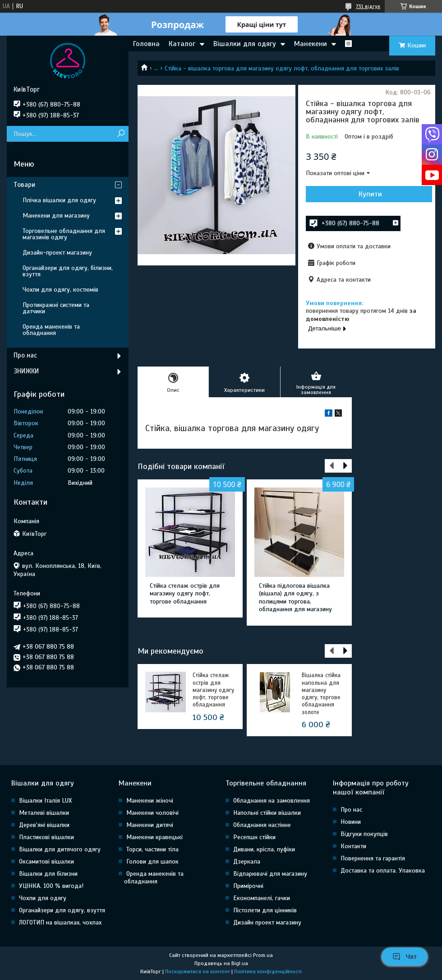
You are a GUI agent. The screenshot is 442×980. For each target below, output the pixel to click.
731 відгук (368, 6)
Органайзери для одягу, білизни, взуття (68, 271)
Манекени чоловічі (152, 813)
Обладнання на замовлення (272, 801)
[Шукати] (121, 134)
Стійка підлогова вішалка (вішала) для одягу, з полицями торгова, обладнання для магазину (295, 598)
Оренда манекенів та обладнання (51, 330)
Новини (351, 822)
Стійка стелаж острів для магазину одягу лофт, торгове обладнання (185, 594)
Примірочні (248, 886)
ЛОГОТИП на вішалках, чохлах (60, 922)
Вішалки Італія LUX (45, 801)
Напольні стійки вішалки (267, 813)
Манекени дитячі (150, 825)
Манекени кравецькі (154, 837)
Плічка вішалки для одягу (59, 200)
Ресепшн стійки (254, 837)
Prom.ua (263, 955)
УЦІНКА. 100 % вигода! (51, 886)
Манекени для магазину (56, 216)
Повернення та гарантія (373, 858)
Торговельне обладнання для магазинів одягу (64, 234)
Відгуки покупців (364, 834)
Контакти (353, 846)
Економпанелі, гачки (262, 898)
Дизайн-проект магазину (57, 253)
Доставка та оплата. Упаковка (383, 871)
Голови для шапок (152, 862)
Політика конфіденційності (268, 971)
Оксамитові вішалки (46, 862)
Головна (146, 44)
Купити (370, 194)
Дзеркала (247, 862)
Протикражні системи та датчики (56, 308)
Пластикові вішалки (46, 837)
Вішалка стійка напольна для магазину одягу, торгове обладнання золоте (321, 694)
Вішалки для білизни (48, 874)
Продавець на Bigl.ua (221, 963)
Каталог (182, 44)
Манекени (311, 44)
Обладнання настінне (262, 825)
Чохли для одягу (43, 898)
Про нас (25, 355)
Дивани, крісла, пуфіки (264, 849)
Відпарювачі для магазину (270, 874)
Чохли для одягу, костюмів (60, 290)
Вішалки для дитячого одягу (60, 849)
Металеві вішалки (44, 813)
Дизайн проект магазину (267, 922)
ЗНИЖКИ (26, 371)
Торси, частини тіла (152, 849)
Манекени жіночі (150, 801)
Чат (405, 957)
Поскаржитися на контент (198, 971)
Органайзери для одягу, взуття (62, 910)
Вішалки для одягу (245, 44)
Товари (24, 185)
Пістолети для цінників (265, 910)
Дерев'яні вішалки (44, 825)
